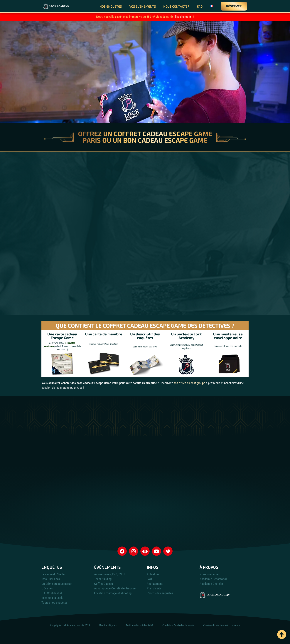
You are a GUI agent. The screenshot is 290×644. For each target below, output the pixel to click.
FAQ (200, 6)
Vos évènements (143, 6)
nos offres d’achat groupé (189, 383)
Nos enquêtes (111, 6)
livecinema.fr (183, 17)
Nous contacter (176, 6)
